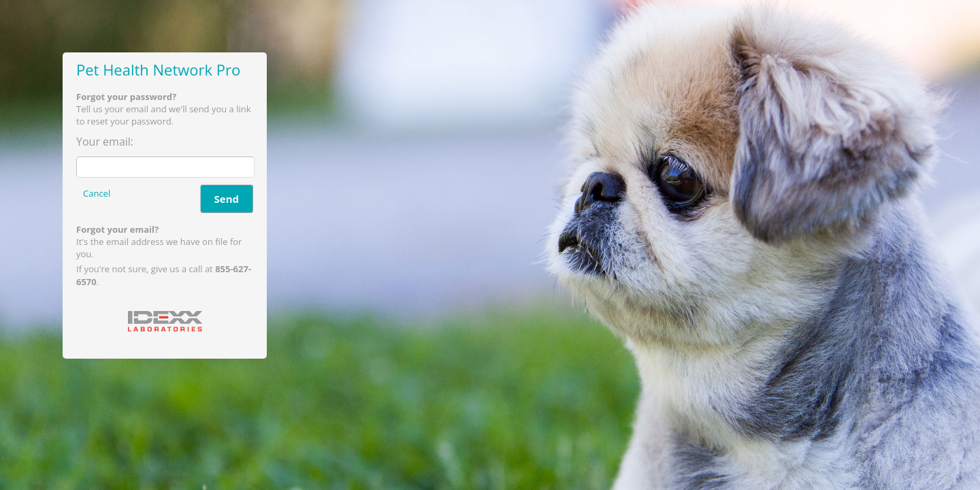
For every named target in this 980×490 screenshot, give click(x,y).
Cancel (97, 193)
